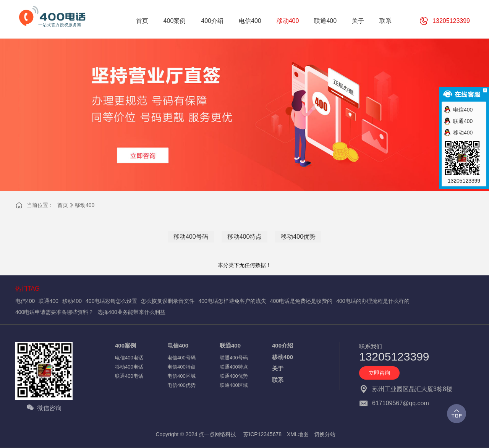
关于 (278, 368)
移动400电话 (129, 367)
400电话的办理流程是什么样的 (373, 301)
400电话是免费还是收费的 (301, 301)
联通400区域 (234, 385)
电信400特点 (181, 367)
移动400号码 (191, 237)
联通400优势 (234, 376)
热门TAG (28, 289)
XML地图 (298, 434)
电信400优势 (181, 385)
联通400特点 (234, 367)
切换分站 (325, 434)
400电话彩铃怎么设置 (111, 301)
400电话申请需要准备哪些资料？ (54, 312)
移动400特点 (245, 237)
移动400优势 (298, 237)
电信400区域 (181, 376)
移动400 (85, 205)
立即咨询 (379, 373)
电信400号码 (181, 358)
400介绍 (283, 345)
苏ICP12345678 (262, 434)
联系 (278, 380)
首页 (63, 205)
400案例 (125, 345)
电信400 (25, 301)
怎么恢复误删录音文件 (168, 301)
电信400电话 (129, 358)
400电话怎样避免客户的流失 (232, 301)
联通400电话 (129, 376)
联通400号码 (234, 358)
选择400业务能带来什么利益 (131, 312)
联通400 (48, 301)
